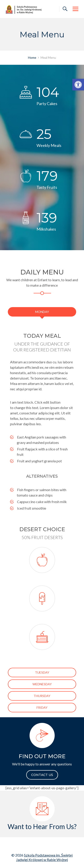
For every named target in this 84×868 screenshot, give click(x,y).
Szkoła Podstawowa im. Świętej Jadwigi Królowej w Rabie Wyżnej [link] (44, 857)
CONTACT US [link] (42, 775)
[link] (78, 85)
